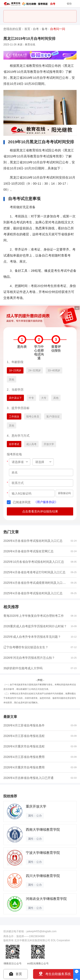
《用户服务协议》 (46, 502)
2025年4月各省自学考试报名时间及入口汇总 (33, 593)
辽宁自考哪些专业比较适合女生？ (26, 647)
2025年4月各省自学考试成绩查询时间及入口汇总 (36, 583)
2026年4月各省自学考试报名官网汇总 (28, 551)
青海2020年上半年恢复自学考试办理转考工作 (34, 616)
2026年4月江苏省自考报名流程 (24, 736)
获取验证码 (64, 493)
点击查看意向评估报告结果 (40, 511)
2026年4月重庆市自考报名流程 (24, 746)
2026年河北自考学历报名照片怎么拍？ (29, 658)
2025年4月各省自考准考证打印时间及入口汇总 (34, 572)
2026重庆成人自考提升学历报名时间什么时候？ (35, 626)
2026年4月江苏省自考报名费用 (24, 757)
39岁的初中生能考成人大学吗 (23, 668)
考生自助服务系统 (55, 974)
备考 (45, 29)
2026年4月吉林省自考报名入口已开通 (28, 778)
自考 (36, 29)
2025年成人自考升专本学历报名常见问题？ (32, 637)
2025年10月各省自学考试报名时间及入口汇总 (34, 562)
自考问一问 (58, 29)
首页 (27, 29)
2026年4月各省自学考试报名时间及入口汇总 (33, 541)
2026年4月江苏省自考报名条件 (24, 725)
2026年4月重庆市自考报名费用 (24, 767)
